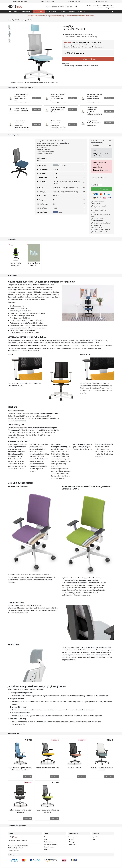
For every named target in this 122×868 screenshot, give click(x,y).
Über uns (47, 849)
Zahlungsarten (73, 837)
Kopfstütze (14, 644)
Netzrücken (94, 66)
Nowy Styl (11, 20)
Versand (71, 839)
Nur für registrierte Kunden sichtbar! (87, 42)
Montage (72, 842)
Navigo (30, 20)
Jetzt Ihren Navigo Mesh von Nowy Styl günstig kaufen (37, 686)
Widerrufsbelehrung (51, 844)
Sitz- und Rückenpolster (20, 483)
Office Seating (21, 20)
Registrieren (110, 8)
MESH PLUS (85, 355)
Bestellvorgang (49, 847)
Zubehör (63, 12)
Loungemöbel (51, 12)
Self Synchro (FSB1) (16, 425)
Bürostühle (39, 12)
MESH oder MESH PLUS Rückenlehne (27, 337)
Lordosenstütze (16, 603)
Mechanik (13, 407)
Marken (17, 12)
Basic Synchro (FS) (16, 411)
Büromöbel (27, 12)
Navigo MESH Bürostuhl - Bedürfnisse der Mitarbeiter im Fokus (41, 282)
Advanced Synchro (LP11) (19, 441)
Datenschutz (49, 842)
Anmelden (101, 8)
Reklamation (73, 844)
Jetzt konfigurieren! (88, 59)
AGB (46, 839)
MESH (10, 355)
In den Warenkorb (102, 189)
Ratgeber (81, 12)
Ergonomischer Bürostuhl (80, 66)
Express (72, 12)
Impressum (48, 837)
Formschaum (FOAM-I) (18, 486)
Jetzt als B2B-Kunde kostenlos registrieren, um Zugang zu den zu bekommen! (61, 16)
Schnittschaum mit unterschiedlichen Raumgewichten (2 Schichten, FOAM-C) (87, 488)
